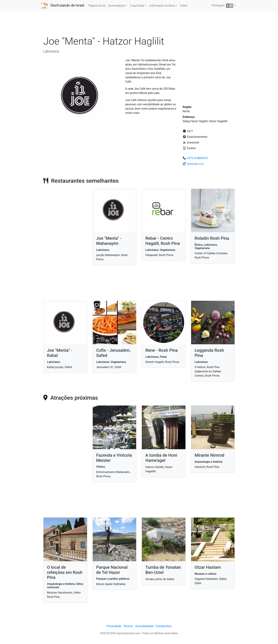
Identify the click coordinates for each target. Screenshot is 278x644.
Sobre (184, 6)
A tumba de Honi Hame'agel (161, 458)
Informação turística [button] (162, 6)
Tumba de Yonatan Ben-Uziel (163, 570)
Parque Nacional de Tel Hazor (112, 570)
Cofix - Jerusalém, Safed (113, 353)
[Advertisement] (139, 25)
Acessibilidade (144, 626)
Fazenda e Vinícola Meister (114, 458)
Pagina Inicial (97, 6)
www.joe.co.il (195, 164)
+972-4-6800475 (197, 158)
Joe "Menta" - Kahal (60, 353)
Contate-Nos (164, 626)
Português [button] (223, 6)
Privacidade (114, 626)
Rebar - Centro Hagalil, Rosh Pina (163, 241)
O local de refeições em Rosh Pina (65, 572)
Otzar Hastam (208, 567)
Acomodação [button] (117, 6)
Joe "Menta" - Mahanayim (109, 241)
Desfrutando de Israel (67, 5)
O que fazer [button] (137, 6)
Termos (128, 626)
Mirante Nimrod (210, 455)
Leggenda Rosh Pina (209, 353)
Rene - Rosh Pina (162, 350)
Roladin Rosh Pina (212, 238)
